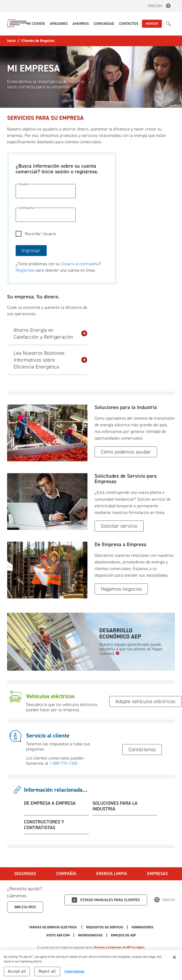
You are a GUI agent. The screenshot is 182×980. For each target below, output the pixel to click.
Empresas (157, 874)
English (155, 6)
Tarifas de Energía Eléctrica (53, 927)
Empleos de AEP (123, 935)
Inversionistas (90, 935)
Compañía (66, 874)
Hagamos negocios (121, 589)
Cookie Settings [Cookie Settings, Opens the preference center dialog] (74, 973)
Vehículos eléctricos (50, 696)
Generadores (142, 927)
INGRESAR (152, 24)
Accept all (17, 973)
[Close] (174, 959)
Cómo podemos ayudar (126, 452)
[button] (36, 24)
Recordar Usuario (41, 234)
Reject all (47, 973)
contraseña (89, 264)
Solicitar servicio (119, 526)
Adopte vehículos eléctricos (145, 701)
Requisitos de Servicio (105, 927)
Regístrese (25, 270)
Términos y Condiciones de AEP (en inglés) (119, 947)
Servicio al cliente (48, 736)
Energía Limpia (112, 874)
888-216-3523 (25, 907)
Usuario (68, 264)
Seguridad (25, 874)
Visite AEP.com (58, 935)
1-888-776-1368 (63, 763)
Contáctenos (142, 749)
